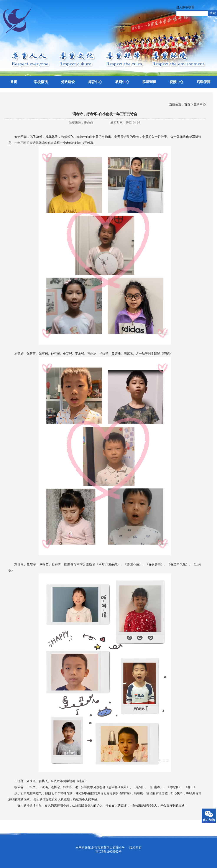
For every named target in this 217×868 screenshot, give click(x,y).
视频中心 (176, 82)
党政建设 (68, 82)
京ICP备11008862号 (108, 852)
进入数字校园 (185, 7)
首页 (14, 82)
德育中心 (95, 82)
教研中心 (122, 82)
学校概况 (41, 82)
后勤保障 (204, 82)
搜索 (213, 13)
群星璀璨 (149, 82)
